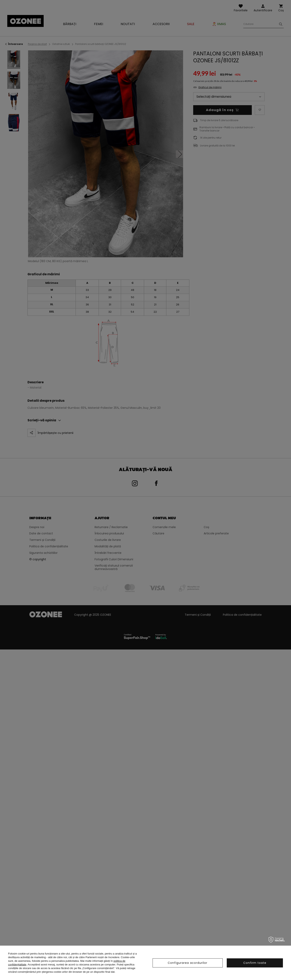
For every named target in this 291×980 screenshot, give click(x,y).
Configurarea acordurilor (188, 963)
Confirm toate (255, 963)
